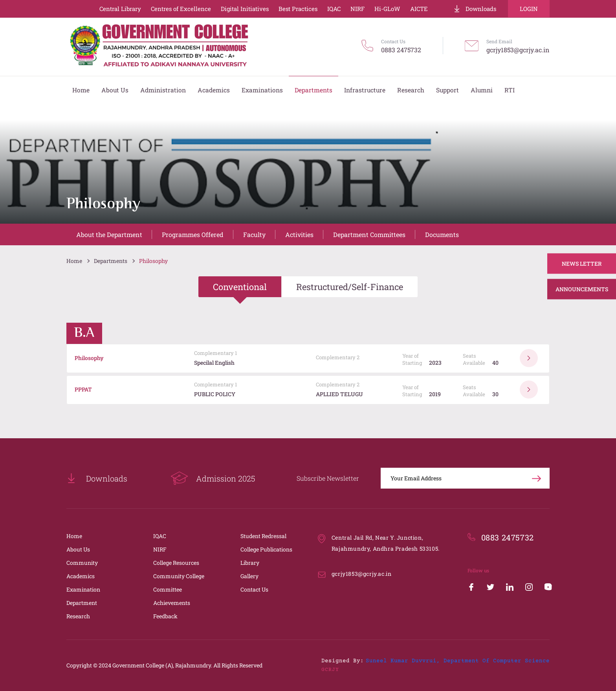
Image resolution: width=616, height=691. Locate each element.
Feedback (165, 616)
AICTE (419, 9)
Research (78, 616)
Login (529, 9)
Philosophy (153, 261)
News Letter (582, 264)
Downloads (475, 9)
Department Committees (369, 234)
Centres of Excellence (181, 9)
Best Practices (298, 9)
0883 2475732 (401, 50)
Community (82, 563)
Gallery (249, 576)
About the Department (109, 234)
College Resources (176, 563)
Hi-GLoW (387, 9)
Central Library (120, 9)
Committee (168, 589)
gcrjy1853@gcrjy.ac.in (518, 50)
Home (74, 261)
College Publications (266, 549)
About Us (78, 549)
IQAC (334, 9)
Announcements (582, 289)
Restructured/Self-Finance (350, 287)
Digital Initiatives (245, 9)
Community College (179, 576)
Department (82, 603)
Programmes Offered (193, 234)
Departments (111, 261)
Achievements (172, 603)
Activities (299, 234)
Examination (83, 589)
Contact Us (254, 589)
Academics (81, 576)
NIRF (357, 9)
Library (250, 563)
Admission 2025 (213, 478)
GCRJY (330, 670)
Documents (442, 234)
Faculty (254, 234)
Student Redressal (263, 536)
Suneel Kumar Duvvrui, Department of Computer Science (458, 661)
